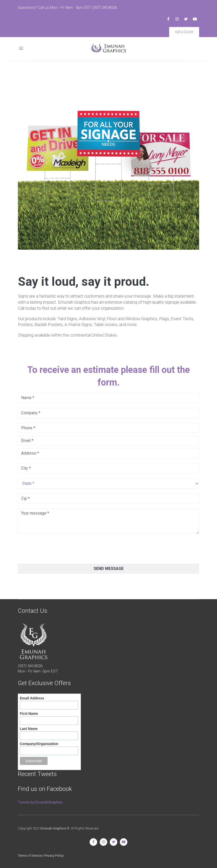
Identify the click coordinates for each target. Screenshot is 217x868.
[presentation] (56, 549)
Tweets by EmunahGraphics (40, 802)
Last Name (29, 729)
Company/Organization (39, 744)
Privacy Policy (54, 856)
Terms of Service (30, 856)
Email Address (32, 698)
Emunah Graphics (53, 828)
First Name (29, 714)
